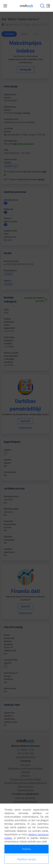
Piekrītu (27, 849)
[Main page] (26, 6)
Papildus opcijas (26, 859)
